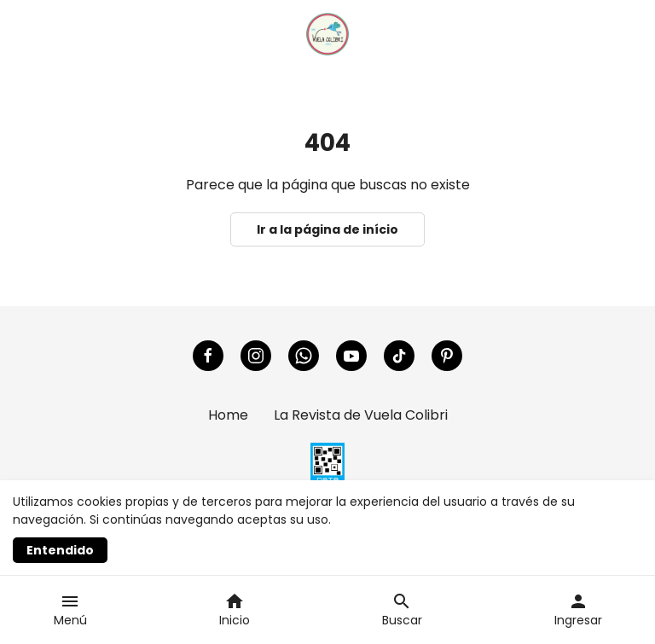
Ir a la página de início (327, 229)
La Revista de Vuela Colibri (361, 415)
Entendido (60, 550)
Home (228, 415)
